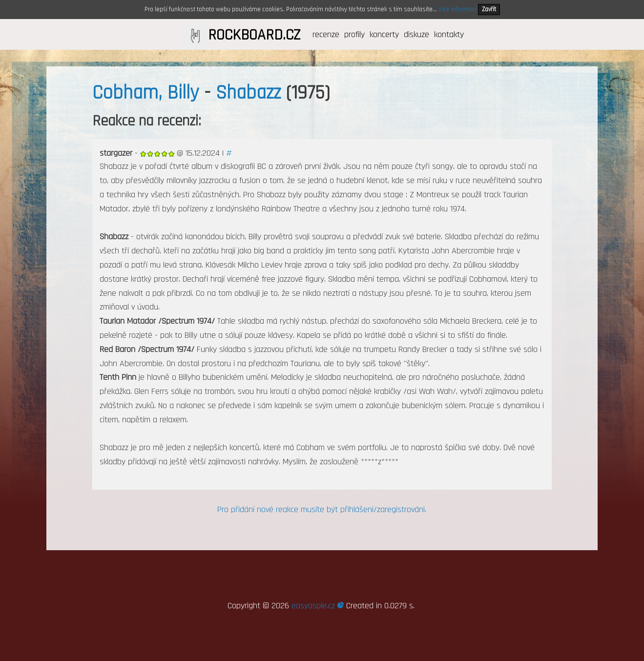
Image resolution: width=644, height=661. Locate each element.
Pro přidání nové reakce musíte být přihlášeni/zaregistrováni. (322, 509)
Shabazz (248, 93)
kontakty (449, 34)
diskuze (416, 34)
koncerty (384, 34)
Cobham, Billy (145, 93)
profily (354, 34)
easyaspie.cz (318, 606)
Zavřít (489, 9)
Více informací (457, 9)
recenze (326, 34)
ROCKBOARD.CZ (254, 35)
